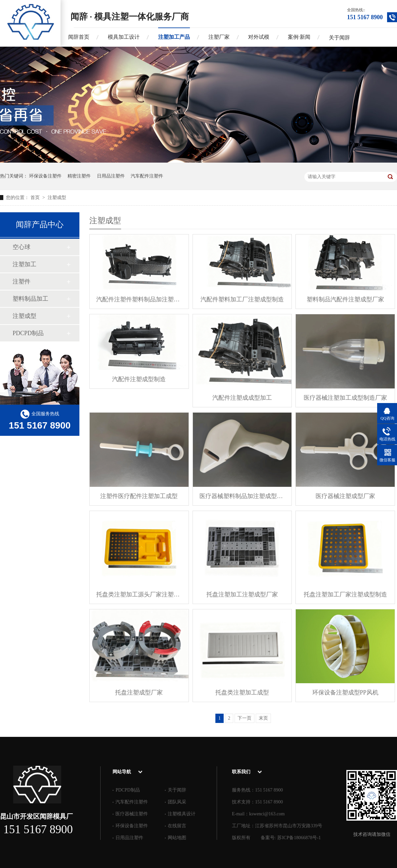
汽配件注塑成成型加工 (242, 398)
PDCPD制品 (28, 333)
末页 (263, 718)
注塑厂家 (219, 37)
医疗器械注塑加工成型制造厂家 (345, 398)
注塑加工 (24, 264)
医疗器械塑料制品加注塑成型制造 (242, 496)
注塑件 (22, 281)
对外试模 (259, 37)
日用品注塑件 (111, 176)
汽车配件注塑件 (147, 176)
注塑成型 (57, 198)
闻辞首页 (79, 37)
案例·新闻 (299, 37)
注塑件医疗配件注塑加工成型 (139, 496)
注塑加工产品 (174, 37)
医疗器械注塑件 (132, 814)
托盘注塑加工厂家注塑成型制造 (345, 594)
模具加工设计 (124, 37)
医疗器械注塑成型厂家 (345, 496)
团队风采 (177, 802)
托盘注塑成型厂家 (139, 692)
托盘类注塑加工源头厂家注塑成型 (139, 594)
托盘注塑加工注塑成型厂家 (242, 594)
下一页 (244, 718)
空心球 (22, 247)
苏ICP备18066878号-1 (299, 838)
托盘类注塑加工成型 (242, 692)
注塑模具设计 (182, 814)
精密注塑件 (79, 176)
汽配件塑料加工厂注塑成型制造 (242, 299)
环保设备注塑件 (45, 176)
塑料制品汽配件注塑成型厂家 (345, 299)
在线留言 (177, 826)
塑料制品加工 (30, 299)
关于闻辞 (339, 38)
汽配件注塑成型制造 (139, 379)
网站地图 (177, 838)
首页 (36, 198)
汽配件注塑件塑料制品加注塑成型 (139, 299)
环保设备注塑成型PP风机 (345, 692)
